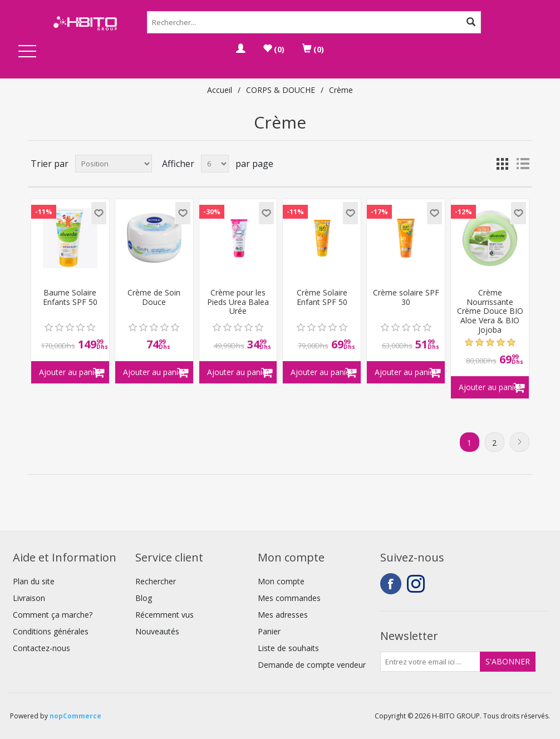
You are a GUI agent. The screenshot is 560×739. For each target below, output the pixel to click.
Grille (503, 164)
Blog (144, 598)
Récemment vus (164, 615)
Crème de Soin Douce (154, 298)
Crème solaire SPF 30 (406, 298)
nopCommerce (75, 716)
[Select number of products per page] (215, 164)
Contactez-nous (41, 648)
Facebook (391, 584)
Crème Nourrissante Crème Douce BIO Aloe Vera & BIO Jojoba (490, 312)
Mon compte (281, 581)
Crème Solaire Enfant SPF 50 (322, 298)
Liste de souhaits (288, 648)
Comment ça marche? (53, 615)
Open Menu (27, 52)
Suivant (520, 442)
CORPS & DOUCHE (281, 90)
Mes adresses (283, 615)
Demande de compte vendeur (312, 665)
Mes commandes (289, 598)
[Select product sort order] (114, 164)
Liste (523, 164)
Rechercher (156, 581)
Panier (269, 631)
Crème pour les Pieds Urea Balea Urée (238, 302)
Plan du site (34, 581)
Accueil (220, 90)
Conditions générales (51, 631)
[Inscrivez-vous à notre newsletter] (430, 662)
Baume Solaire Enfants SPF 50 (70, 298)
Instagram (417, 584)
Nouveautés (157, 631)
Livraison (29, 598)
